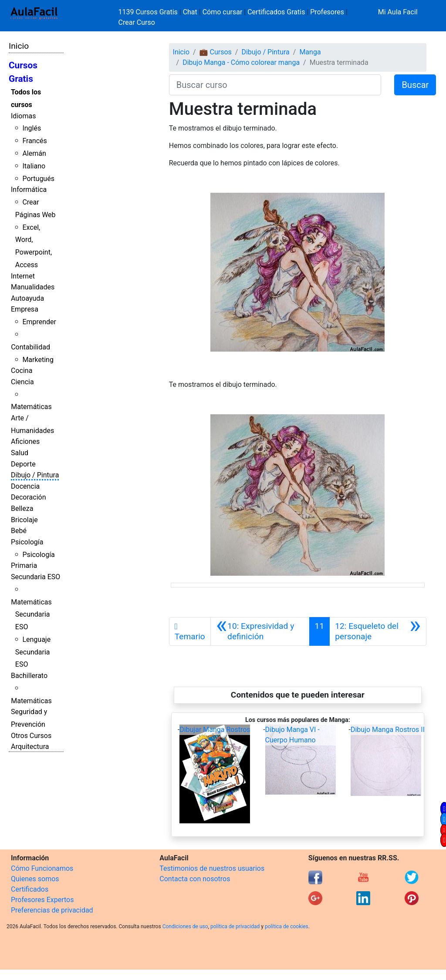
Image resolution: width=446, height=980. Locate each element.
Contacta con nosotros (195, 879)
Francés (34, 141)
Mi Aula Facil (398, 12)
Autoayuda (27, 298)
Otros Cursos (31, 736)
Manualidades (33, 287)
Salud (20, 453)
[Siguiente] (378, 631)
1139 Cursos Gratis (149, 12)
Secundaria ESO (35, 577)
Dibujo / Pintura (35, 475)
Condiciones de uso (185, 926)
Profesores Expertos (42, 900)
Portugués (38, 179)
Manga (310, 52)
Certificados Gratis (276, 12)
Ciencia (22, 382)
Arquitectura (30, 747)
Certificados (30, 889)
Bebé (19, 531)
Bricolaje (24, 520)
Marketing (38, 360)
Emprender (39, 322)
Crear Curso (137, 22)
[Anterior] (260, 631)
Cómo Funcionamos (42, 868)
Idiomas (23, 116)
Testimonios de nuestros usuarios (212, 868)
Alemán (34, 153)
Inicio (19, 46)
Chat (190, 12)
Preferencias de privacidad (52, 910)
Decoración (29, 497)
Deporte (23, 464)
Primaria (24, 566)
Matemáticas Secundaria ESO (31, 615)
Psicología (27, 542)
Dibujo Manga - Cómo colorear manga (241, 62)
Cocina (22, 371)
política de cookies (287, 926)
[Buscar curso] (275, 85)
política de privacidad (235, 926)
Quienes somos (35, 879)
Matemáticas (31, 407)
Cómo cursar (223, 12)
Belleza (22, 508)
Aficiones (25, 441)
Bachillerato (29, 676)
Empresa (25, 309)
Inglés (32, 128)
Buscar (415, 85)
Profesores (327, 12)
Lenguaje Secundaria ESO (33, 652)
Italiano (34, 166)
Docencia (25, 486)
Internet (23, 276)
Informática (29, 190)
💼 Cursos (216, 52)
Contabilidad (30, 347)
